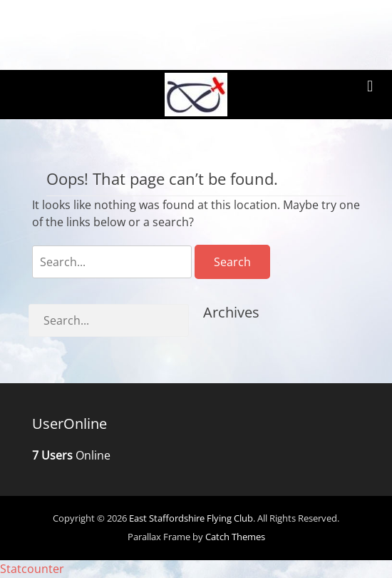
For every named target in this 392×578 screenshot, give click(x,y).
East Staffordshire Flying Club (191, 519)
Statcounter (32, 569)
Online (71, 456)
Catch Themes (235, 538)
